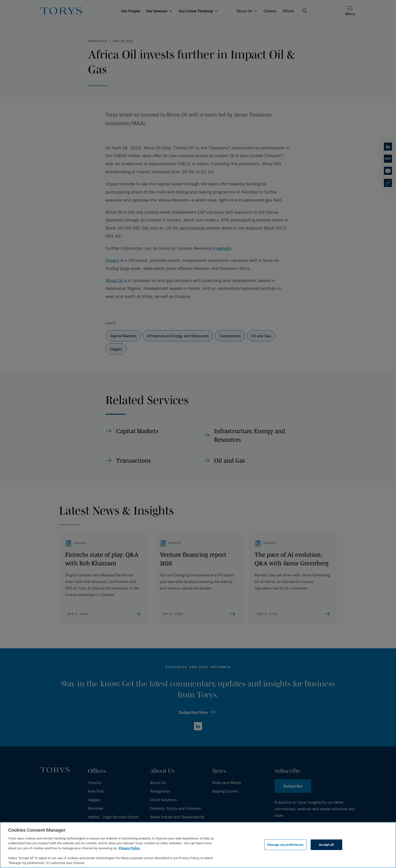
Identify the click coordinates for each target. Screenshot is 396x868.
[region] (198, 845)
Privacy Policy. (129, 848)
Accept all (326, 845)
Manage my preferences (285, 845)
